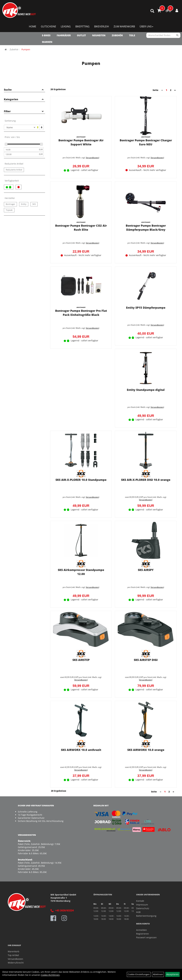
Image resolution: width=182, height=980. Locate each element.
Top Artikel (13, 954)
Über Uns (146, 26)
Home (33, 26)
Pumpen (26, 49)
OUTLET (81, 35)
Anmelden (142, 929)
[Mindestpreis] (21, 150)
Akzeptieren (173, 974)
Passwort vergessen (146, 937)
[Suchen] (177, 35)
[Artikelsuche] (152, 11)
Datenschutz (143, 908)
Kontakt (140, 900)
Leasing (66, 26)
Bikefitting (82, 26)
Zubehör (117, 35)
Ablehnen (158, 974)
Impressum (142, 904)
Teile (132, 35)
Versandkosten (92, 157)
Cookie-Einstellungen (139, 974)
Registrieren (143, 933)
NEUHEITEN (99, 35)
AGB (138, 911)
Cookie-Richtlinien (50, 975)
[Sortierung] (20, 127)
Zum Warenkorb (124, 26)
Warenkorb (14, 951)
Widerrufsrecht (16, 962)
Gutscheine (48, 26)
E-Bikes (46, 35)
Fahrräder (64, 35)
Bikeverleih (102, 26)
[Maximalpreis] (21, 154)
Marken (47, 42)
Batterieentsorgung (146, 915)
